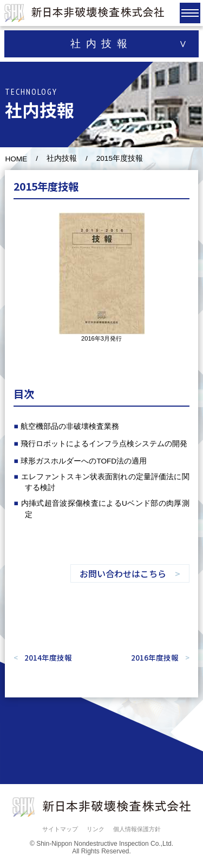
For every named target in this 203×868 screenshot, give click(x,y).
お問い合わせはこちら (123, 573)
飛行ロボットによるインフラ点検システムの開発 (104, 444)
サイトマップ (60, 829)
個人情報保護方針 (137, 829)
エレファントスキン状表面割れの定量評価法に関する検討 (105, 482)
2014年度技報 (48, 657)
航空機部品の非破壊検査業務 (70, 426)
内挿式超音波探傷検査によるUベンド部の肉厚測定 (105, 509)
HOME (16, 159)
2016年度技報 (155, 657)
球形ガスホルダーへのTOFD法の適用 (84, 461)
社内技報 (62, 158)
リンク (96, 829)
